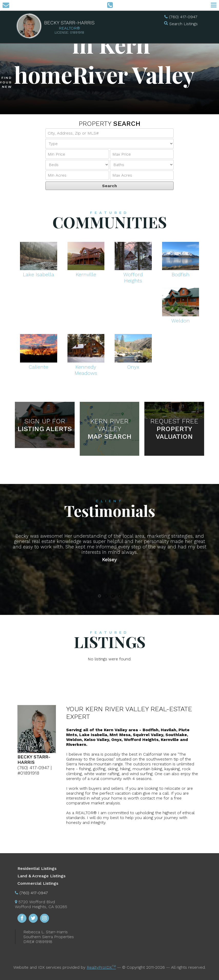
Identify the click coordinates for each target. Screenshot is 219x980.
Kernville (86, 271)
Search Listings (183, 24)
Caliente (39, 364)
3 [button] (113, 596)
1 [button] (100, 596)
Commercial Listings (38, 883)
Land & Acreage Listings (41, 876)
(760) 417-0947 (183, 17)
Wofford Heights (133, 274)
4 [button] (120, 596)
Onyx (133, 364)
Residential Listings (37, 868)
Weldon (181, 318)
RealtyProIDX (101, 967)
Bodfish (181, 271)
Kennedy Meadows (86, 367)
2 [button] (106, 596)
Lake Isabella (39, 271)
